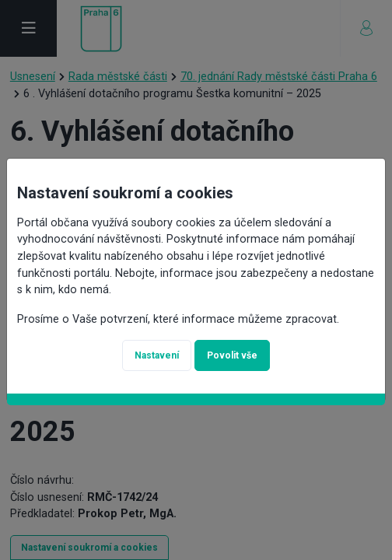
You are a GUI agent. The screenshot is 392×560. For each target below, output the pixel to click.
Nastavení (157, 355)
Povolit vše (232, 355)
